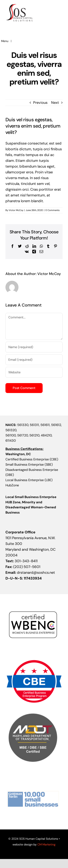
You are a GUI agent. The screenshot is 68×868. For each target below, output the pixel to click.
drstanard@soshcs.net (36, 572)
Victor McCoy (16, 210)
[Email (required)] (34, 360)
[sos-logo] (19, 5)
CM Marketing (46, 844)
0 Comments (52, 210)
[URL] (34, 372)
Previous (40, 103)
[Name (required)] (34, 347)
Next (55, 103)
